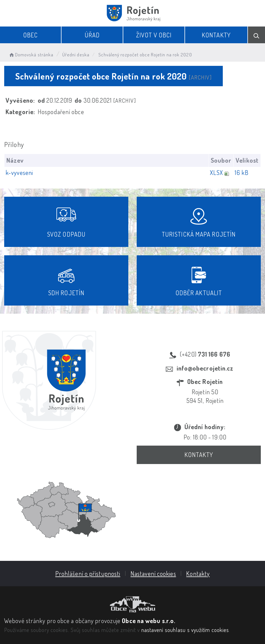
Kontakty (216, 35)
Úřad (92, 35)
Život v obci (154, 35)
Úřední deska (76, 55)
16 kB (242, 172)
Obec (30, 35)
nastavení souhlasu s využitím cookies (185, 630)
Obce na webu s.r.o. (149, 621)
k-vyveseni (19, 172)
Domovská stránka (31, 55)
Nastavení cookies (153, 573)
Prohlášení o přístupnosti (88, 573)
